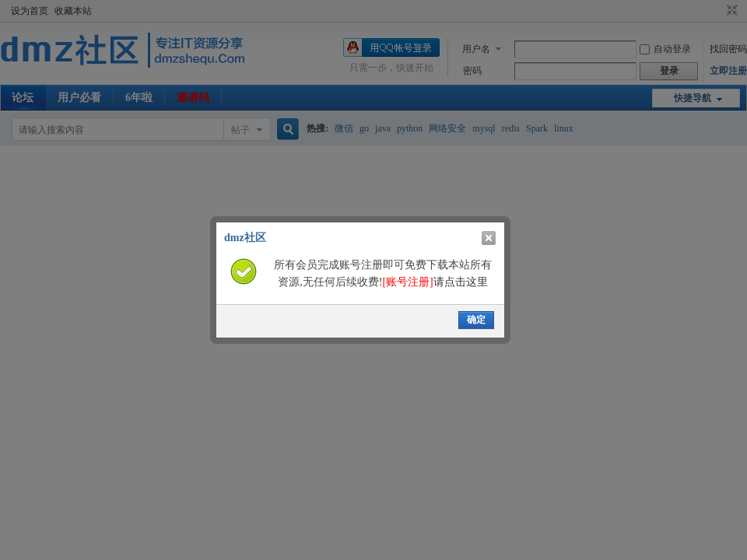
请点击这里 (435, 282)
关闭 (489, 238)
